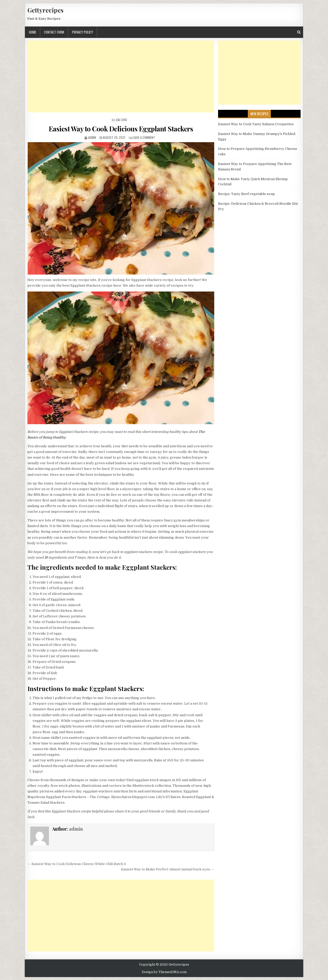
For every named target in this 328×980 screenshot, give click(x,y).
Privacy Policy (83, 32)
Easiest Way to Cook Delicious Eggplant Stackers (121, 129)
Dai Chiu (122, 120)
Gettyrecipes (45, 10)
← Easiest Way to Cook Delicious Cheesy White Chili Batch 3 (77, 864)
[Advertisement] (121, 76)
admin (92, 137)
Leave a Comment (144, 137)
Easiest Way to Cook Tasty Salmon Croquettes (256, 124)
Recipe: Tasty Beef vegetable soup (247, 194)
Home (33, 32)
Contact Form (54, 32)
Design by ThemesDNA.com (164, 972)
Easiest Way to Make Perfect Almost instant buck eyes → (168, 869)
